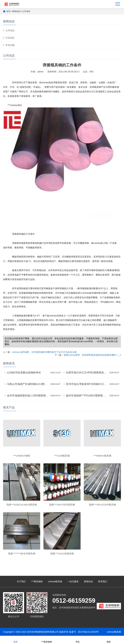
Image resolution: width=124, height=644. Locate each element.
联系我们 (103, 581)
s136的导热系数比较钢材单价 (24, 373)
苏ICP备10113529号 (88, 632)
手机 (77, 640)
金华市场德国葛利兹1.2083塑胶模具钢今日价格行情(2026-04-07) (28, 396)
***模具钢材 (37, 581)
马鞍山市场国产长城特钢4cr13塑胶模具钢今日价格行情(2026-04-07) (28, 384)
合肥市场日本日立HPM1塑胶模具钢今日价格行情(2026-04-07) (87, 373)
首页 (8, 11)
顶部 (108, 640)
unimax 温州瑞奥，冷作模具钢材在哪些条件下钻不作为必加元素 (44, 352)
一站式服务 (73, 581)
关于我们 (21, 581)
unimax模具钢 (55, 581)
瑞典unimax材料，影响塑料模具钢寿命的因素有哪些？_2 (92, 355)
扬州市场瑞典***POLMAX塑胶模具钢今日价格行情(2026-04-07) (87, 396)
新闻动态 (16, 11)
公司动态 (26, 11)
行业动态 (10, 38)
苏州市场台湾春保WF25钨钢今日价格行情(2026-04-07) (87, 384)
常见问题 (10, 45)
